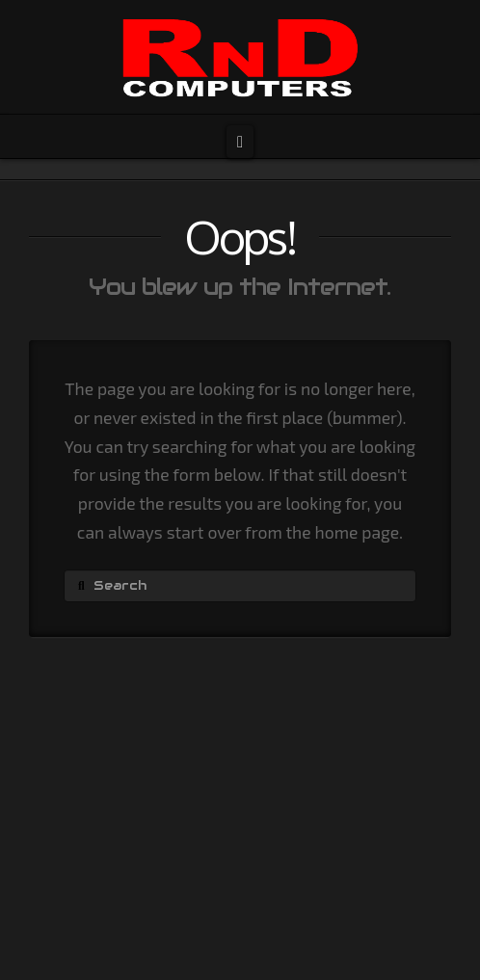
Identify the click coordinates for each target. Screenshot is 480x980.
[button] (240, 142)
